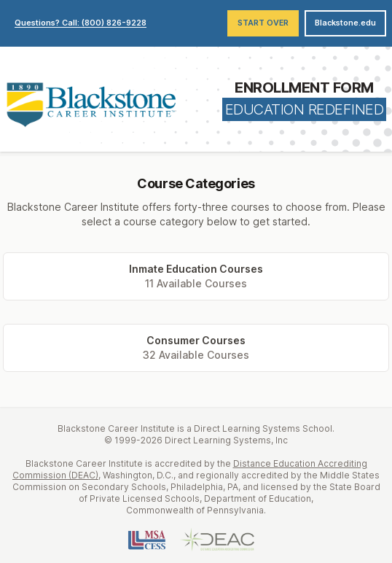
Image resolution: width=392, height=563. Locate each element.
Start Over (263, 23)
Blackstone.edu (345, 23)
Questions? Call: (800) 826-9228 (81, 23)
